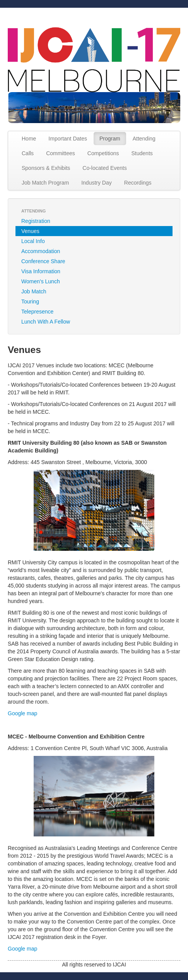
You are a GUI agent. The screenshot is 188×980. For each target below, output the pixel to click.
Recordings (138, 183)
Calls (28, 153)
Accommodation (41, 251)
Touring (30, 302)
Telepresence (37, 312)
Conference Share (43, 261)
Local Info (33, 241)
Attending (144, 139)
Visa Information (41, 271)
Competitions (103, 153)
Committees (61, 153)
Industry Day (97, 183)
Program (110, 139)
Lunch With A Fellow (46, 322)
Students (142, 153)
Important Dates (68, 139)
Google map (22, 713)
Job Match (34, 291)
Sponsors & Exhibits (46, 168)
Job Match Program (45, 183)
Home (29, 139)
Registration (36, 221)
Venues (30, 231)
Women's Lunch (41, 281)
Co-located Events (104, 168)
